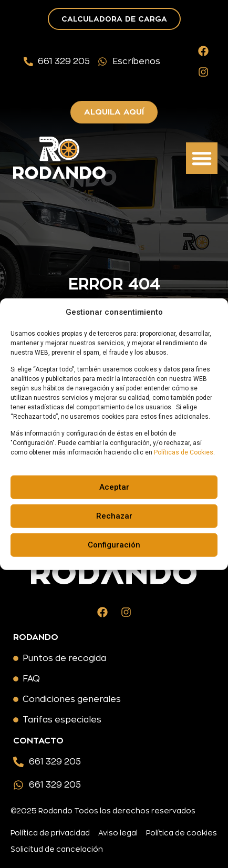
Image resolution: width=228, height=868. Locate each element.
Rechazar (114, 516)
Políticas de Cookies (184, 452)
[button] (202, 158)
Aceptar (114, 487)
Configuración (114, 545)
